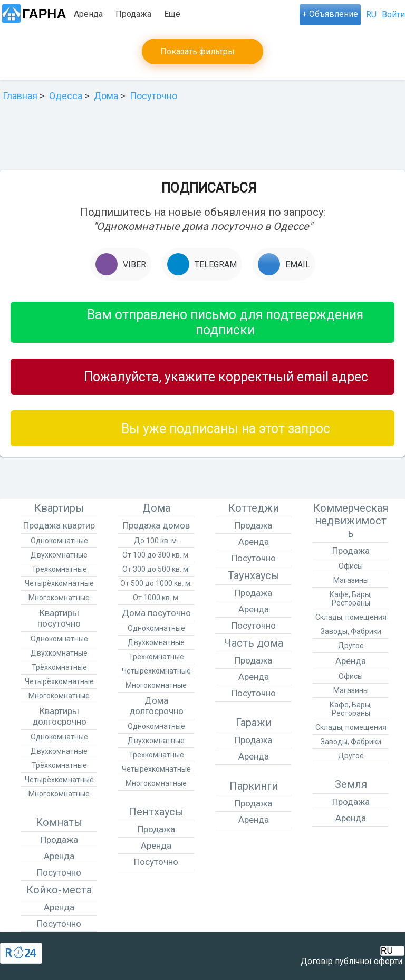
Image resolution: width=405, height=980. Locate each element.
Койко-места (59, 890)
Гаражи (254, 723)
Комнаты (59, 822)
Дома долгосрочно (156, 706)
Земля (351, 784)
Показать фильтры (197, 51)
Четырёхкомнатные (59, 583)
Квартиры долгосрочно (59, 716)
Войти (393, 15)
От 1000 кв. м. (156, 598)
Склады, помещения (351, 617)
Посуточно (185, 14)
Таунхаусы (254, 575)
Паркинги (254, 786)
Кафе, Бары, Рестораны (351, 599)
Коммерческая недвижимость (351, 521)
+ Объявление (330, 14)
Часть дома (254, 643)
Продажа (133, 14)
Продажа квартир (59, 525)
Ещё (226, 14)
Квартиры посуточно (59, 618)
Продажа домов (156, 525)
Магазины (351, 580)
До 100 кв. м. (156, 541)
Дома (156, 508)
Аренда (88, 14)
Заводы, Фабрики (351, 631)
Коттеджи (254, 508)
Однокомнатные (59, 541)
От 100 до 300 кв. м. (156, 555)
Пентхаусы (156, 812)
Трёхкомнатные (59, 569)
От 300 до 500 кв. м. (156, 569)
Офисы (351, 566)
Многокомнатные (59, 598)
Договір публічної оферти (351, 961)
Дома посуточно (156, 613)
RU (371, 15)
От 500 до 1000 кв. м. (156, 583)
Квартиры (59, 508)
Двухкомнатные (59, 555)
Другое (351, 646)
